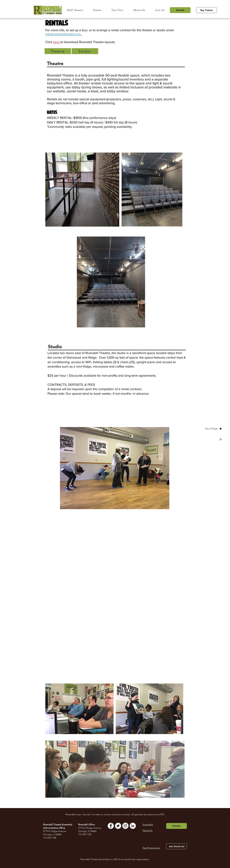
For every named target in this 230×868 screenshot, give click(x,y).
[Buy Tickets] (206, 10)
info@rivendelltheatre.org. (64, 34)
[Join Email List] (177, 846)
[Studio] (85, 51)
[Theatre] (58, 51)
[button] (78, 10)
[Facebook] (111, 826)
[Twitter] (118, 826)
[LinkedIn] (133, 826)
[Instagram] (125, 826)
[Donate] (180, 10)
